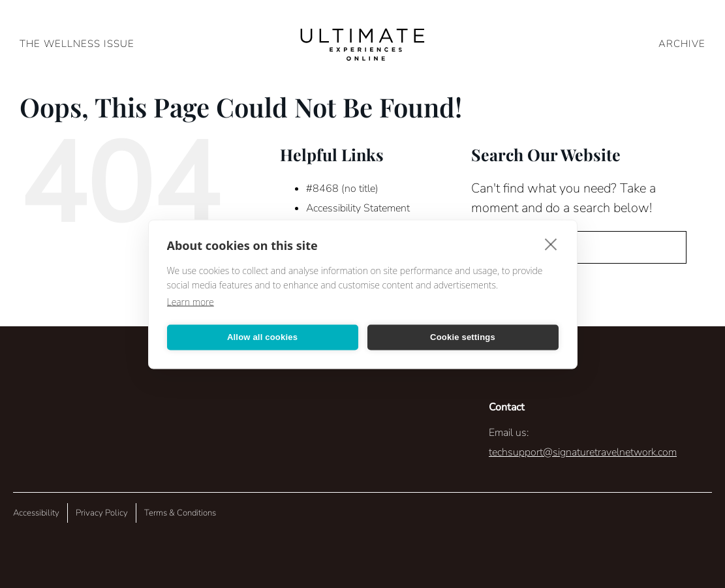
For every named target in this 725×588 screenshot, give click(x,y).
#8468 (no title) (342, 189)
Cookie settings (463, 337)
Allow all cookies (262, 337)
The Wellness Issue (77, 44)
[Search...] (579, 247)
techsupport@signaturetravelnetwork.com (583, 452)
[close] (551, 243)
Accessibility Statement (358, 208)
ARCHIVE (682, 44)
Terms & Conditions (180, 513)
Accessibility (36, 513)
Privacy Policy (102, 513)
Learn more (191, 301)
